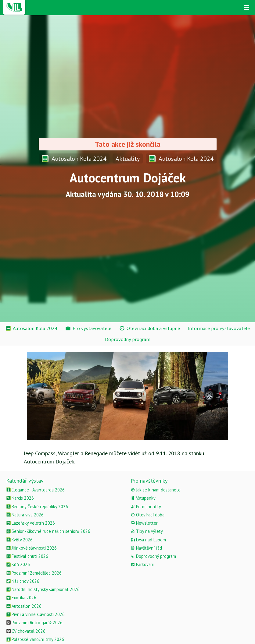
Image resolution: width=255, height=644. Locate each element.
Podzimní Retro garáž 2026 (34, 623)
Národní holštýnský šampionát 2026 (43, 589)
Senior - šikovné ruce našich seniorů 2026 (48, 531)
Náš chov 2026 (23, 581)
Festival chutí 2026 (27, 556)
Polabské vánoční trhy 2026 (35, 639)
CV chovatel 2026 (26, 631)
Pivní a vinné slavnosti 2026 (35, 614)
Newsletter (144, 523)
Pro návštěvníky (149, 481)
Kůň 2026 (18, 564)
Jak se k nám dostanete (156, 490)
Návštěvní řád (146, 548)
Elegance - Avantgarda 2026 (35, 490)
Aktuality (128, 158)
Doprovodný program (153, 556)
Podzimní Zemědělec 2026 (34, 573)
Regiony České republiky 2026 (37, 507)
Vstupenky (143, 498)
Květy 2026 (19, 540)
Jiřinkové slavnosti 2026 (31, 548)
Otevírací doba (147, 515)
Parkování (142, 564)
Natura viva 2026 (25, 515)
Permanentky (146, 507)
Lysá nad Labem (148, 540)
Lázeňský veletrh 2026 (31, 523)
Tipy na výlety (147, 531)
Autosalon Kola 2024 (74, 158)
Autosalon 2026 (24, 606)
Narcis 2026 (20, 498)
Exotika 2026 (21, 598)
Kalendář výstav (25, 481)
